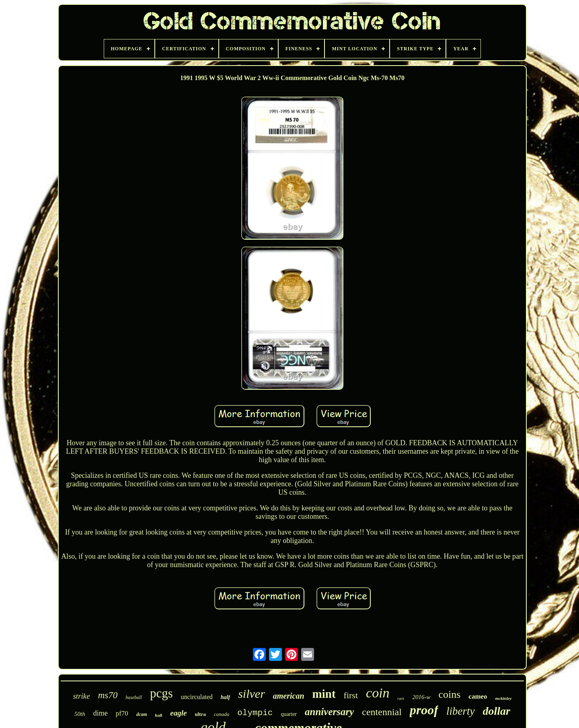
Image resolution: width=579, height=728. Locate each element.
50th (80, 714)
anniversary (329, 712)
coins (449, 694)
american (289, 696)
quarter (289, 714)
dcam (142, 714)
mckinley (504, 698)
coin (378, 693)
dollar (497, 711)
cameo (478, 696)
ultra (200, 714)
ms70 (108, 695)
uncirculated (197, 697)
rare (401, 698)
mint (324, 694)
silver (252, 694)
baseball (134, 697)
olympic (255, 713)
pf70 (122, 713)
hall (159, 715)
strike (81, 696)
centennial (382, 712)
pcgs (161, 693)
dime (101, 713)
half (225, 697)
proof (424, 710)
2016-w (421, 697)
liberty (460, 711)
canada (222, 714)
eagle (178, 713)
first (351, 695)
